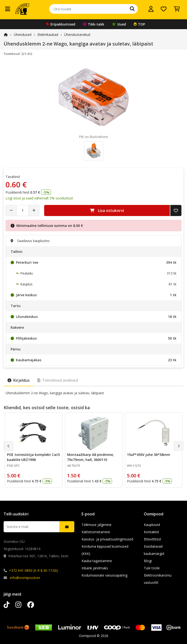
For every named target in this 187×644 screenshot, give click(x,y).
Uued (119, 24)
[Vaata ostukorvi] (177, 9)
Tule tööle (152, 568)
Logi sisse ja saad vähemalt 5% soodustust (39, 198)
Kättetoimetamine (96, 532)
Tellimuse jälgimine (97, 525)
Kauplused (152, 525)
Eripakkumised (61, 24)
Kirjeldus (19, 380)
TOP (139, 24)
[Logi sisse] (151, 9)
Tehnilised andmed (58, 380)
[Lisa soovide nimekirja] (176, 210)
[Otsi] (132, 9)
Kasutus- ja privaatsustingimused (107, 539)
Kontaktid (151, 532)
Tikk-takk (94, 24)
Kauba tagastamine (97, 561)
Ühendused (23, 35)
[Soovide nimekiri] (164, 9)
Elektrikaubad (48, 35)
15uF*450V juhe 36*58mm (149, 455)
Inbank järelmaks (95, 568)
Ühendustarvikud (77, 35)
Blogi (148, 561)
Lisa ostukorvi (107, 210)
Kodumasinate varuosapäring (104, 575)
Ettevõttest (152, 539)
